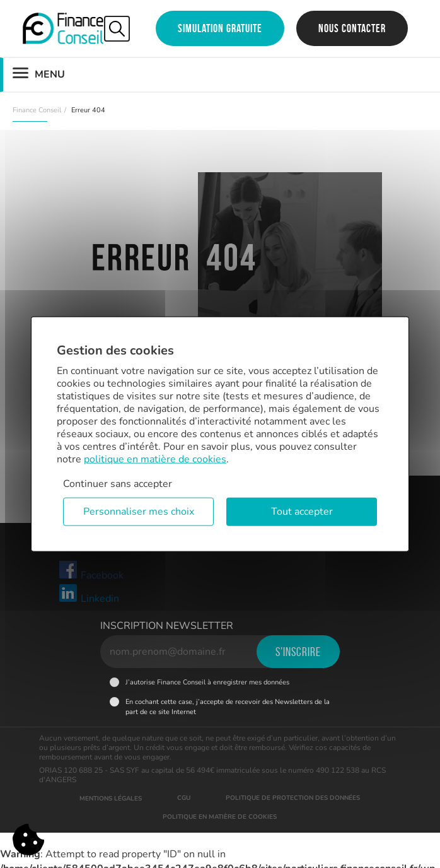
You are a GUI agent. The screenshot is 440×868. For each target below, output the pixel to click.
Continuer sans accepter (118, 484)
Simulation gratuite (220, 28)
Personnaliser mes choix (139, 512)
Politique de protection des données (293, 798)
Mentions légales (111, 799)
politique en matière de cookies (155, 459)
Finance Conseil (37, 110)
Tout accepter (302, 512)
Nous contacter (352, 28)
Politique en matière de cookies (220, 817)
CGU (184, 798)
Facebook (91, 571)
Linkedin (89, 594)
